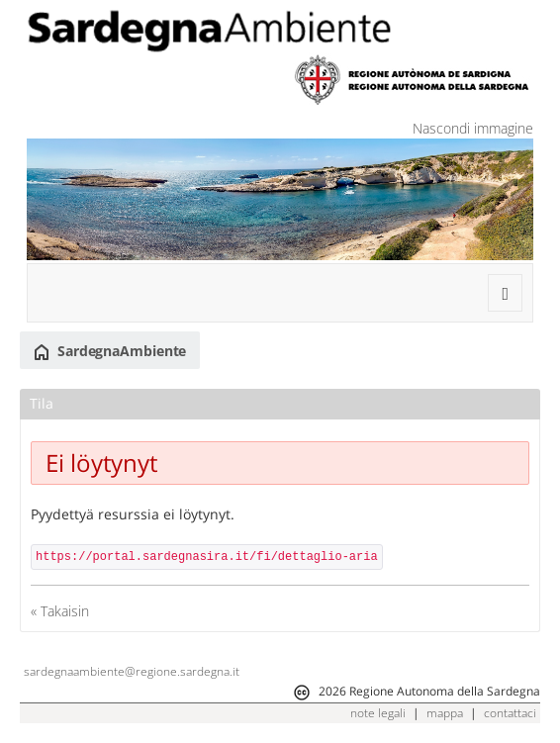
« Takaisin (60, 611)
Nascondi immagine (473, 128)
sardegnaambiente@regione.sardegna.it (132, 671)
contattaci (510, 713)
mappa (445, 713)
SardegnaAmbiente (110, 351)
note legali (378, 713)
